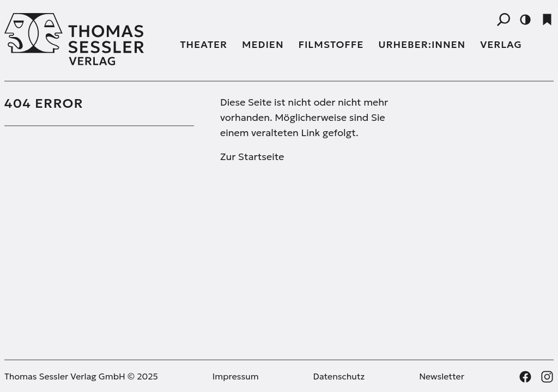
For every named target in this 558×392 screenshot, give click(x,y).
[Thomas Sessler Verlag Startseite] (86, 39)
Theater (204, 44)
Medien (263, 44)
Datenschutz (339, 376)
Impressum (236, 376)
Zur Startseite (252, 157)
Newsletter (442, 376)
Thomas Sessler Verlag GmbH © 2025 (81, 376)
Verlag (501, 44)
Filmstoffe (331, 44)
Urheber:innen (422, 44)
